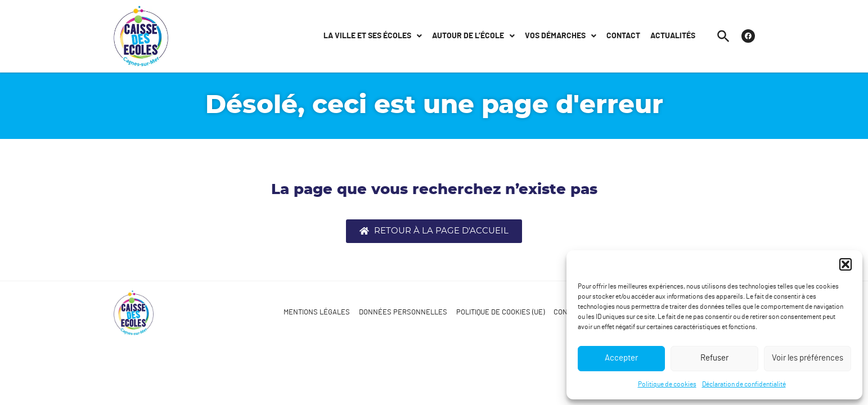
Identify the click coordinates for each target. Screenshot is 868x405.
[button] (845, 264)
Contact (623, 36)
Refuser (714, 358)
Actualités (673, 36)
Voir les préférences (808, 358)
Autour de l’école (473, 36)
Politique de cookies (667, 384)
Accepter (621, 358)
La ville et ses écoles (373, 36)
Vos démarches (561, 36)
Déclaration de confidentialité (744, 384)
